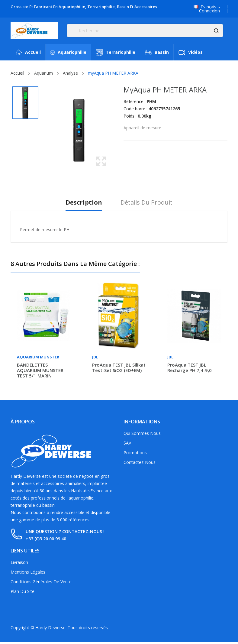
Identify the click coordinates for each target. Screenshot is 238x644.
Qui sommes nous (142, 433)
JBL (95, 357)
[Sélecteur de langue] (207, 7)
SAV (127, 443)
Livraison (19, 562)
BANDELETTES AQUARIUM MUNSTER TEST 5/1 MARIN (40, 370)
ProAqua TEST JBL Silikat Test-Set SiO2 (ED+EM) (119, 367)
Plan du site (23, 591)
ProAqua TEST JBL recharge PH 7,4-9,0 (190, 367)
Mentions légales (28, 572)
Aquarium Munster (38, 357)
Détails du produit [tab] (147, 203)
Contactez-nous (140, 462)
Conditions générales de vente (41, 582)
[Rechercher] (145, 31)
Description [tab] (84, 203)
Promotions (135, 453)
